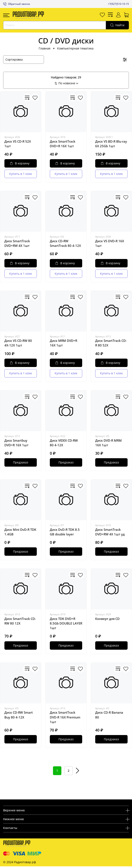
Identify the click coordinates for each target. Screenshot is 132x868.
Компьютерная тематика (75, 48)
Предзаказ (21, 462)
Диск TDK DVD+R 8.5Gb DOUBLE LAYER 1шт (66, 623)
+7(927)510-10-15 (118, 4)
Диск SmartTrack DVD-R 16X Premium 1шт (65, 717)
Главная (45, 48)
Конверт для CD (107, 619)
